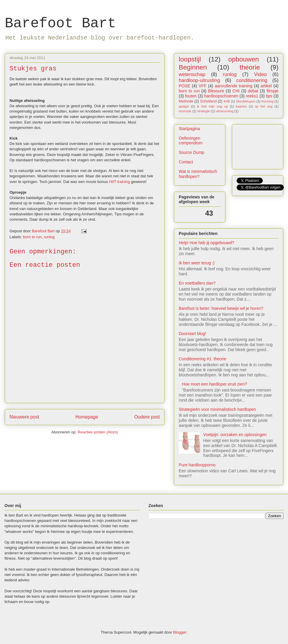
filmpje (273, 91)
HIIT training (120, 182)
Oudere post (147, 417)
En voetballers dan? (197, 283)
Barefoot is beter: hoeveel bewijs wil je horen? (221, 308)
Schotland (208, 101)
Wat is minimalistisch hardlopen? (198, 174)
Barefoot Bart (60, 23)
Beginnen (193, 67)
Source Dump (192, 152)
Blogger (180, 632)
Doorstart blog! (192, 334)
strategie (204, 111)
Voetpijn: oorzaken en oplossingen (235, 435)
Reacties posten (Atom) (98, 432)
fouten (191, 96)
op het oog (264, 106)
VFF (202, 86)
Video (261, 74)
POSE (185, 86)
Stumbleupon (246, 101)
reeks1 (252, 96)
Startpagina (189, 129)
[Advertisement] (167, 546)
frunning (268, 101)
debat (253, 91)
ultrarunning (225, 111)
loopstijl (190, 59)
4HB (227, 101)
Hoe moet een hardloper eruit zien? (215, 384)
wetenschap (192, 74)
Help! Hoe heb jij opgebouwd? (206, 243)
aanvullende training (234, 86)
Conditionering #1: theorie (202, 359)
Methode (186, 101)
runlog (49, 237)
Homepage (87, 417)
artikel (266, 86)
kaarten (241, 106)
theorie (250, 67)
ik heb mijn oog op (212, 106)
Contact (186, 162)
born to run (33, 237)
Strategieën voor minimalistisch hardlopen (217, 409)
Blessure (216, 91)
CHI (236, 91)
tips (269, 96)
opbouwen (244, 59)
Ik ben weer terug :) (197, 263)
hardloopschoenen (221, 96)
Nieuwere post (24, 417)
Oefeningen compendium (191, 141)
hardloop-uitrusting (199, 80)
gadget (184, 106)
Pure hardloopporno (197, 465)
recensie (185, 111)
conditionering (252, 80)
